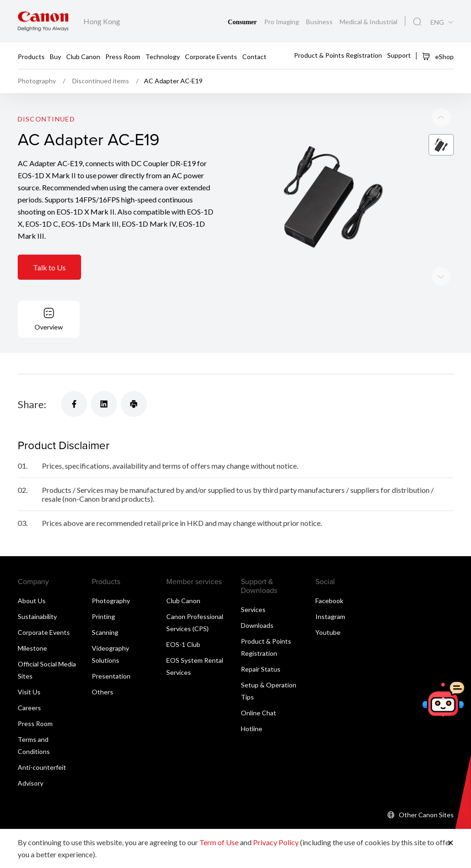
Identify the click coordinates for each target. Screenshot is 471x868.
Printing (103, 616)
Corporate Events (211, 56)
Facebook (329, 601)
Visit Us (29, 692)
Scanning (105, 632)
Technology (163, 56)
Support (399, 55)
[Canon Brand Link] (43, 21)
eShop (438, 56)
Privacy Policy (276, 842)
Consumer (243, 22)
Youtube (328, 632)
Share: (32, 404)
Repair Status (261, 669)
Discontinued (46, 119)
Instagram (330, 616)
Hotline (252, 729)
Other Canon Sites (426, 815)
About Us (32, 601)
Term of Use (219, 842)
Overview (49, 327)
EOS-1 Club (183, 644)
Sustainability (37, 616)
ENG (437, 22)
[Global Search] (417, 22)
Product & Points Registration (338, 55)
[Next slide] (441, 118)
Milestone (32, 648)
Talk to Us (49, 268)
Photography (111, 601)
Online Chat (259, 713)
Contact (254, 56)
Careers (29, 708)
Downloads (257, 625)
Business (320, 22)
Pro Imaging (282, 22)
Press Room (123, 56)
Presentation (111, 676)
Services (253, 609)
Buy (55, 56)
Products (31, 56)
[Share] (74, 404)
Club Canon (83, 56)
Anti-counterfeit (42, 767)
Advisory (31, 783)
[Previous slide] (441, 277)
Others (102, 692)
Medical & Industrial (369, 22)
